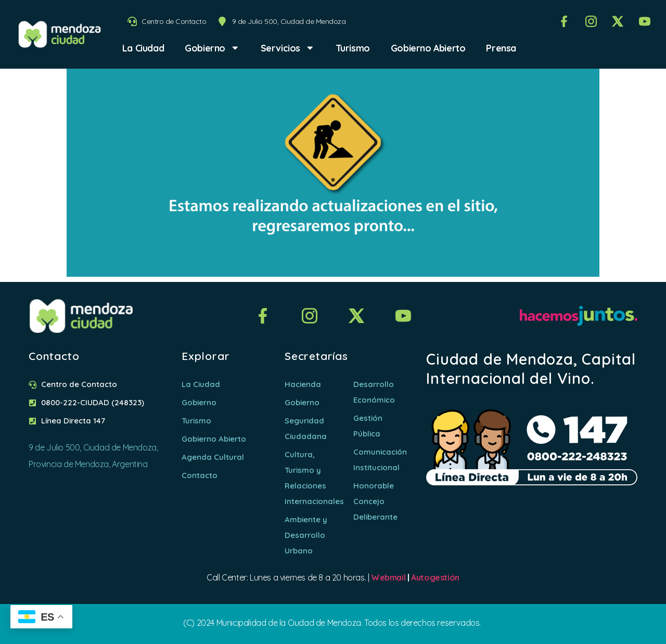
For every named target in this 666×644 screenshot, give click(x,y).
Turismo (353, 48)
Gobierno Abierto (428, 48)
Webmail (388, 577)
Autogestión (435, 577)
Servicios (288, 48)
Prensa (501, 48)
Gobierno (212, 48)
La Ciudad (143, 48)
